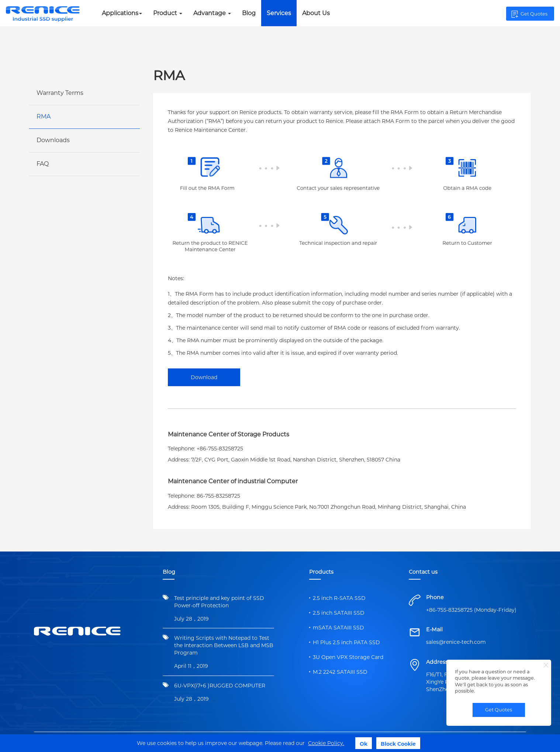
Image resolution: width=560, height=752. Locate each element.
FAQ (43, 164)
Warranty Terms (60, 93)
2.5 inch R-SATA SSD (339, 598)
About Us (316, 13)
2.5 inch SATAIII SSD (339, 613)
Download (204, 377)
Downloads (53, 140)
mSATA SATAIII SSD (338, 628)
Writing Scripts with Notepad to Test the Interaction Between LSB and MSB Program (224, 645)
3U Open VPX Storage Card (348, 657)
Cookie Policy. (326, 743)
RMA (44, 116)
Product (168, 13)
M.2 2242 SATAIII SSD (340, 672)
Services (279, 13)
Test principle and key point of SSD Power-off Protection (219, 602)
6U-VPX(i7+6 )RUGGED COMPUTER (220, 686)
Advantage (212, 13)
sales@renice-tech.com (456, 642)
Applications (122, 13)
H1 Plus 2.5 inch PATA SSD (346, 642)
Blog (249, 13)
